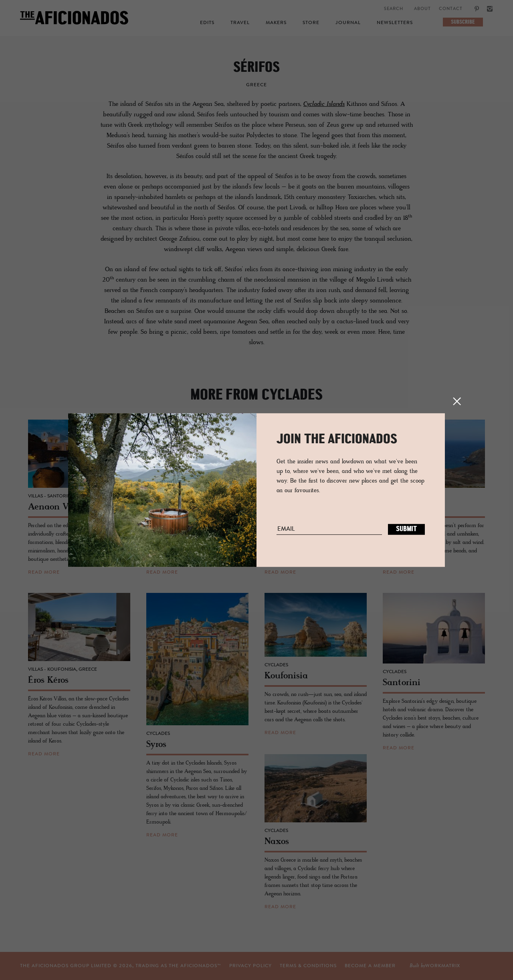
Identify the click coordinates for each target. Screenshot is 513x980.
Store (311, 23)
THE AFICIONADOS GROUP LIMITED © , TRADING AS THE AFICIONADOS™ (121, 966)
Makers (276, 23)
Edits (207, 23)
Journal (348, 23)
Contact (451, 9)
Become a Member (370, 966)
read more (44, 572)
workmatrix (443, 966)
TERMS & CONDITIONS (308, 966)
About (422, 9)
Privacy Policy (250, 966)
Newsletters (395, 23)
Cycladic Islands (324, 104)
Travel (240, 23)
